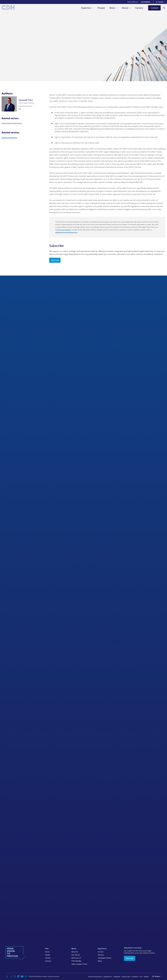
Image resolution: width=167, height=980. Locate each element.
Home (47, 952)
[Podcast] (26, 976)
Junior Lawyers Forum (79, 964)
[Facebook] (7, 976)
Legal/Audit (117, 977)
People (101, 8)
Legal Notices (107, 977)
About (125, 8)
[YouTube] (22, 976)
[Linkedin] (18, 976)
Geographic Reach (104, 958)
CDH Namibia (146, 2)
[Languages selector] (160, 2)
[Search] (164, 8)
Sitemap (146, 977)
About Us (75, 952)
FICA (141, 977)
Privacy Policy (126, 977)
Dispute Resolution (9, 138)
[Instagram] (15, 976)
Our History (76, 955)
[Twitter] (11, 976)
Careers (139, 8)
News (112, 8)
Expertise (86, 8)
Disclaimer (135, 977)
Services (101, 955)
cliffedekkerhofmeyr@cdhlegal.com (66, 232)
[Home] (8, 8)
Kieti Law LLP (133, 2)
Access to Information (95, 977)
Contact (48, 961)
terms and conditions (64, 230)
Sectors (101, 952)
